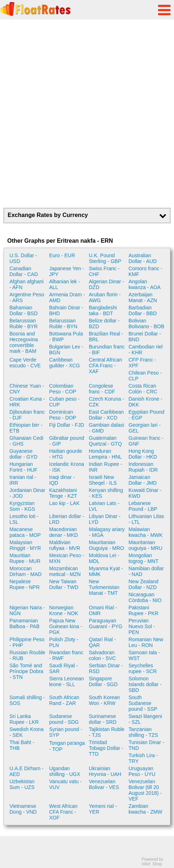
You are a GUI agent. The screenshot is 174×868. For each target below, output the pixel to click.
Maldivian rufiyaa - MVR (65, 545)
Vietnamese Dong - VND (23, 809)
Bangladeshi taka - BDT (103, 310)
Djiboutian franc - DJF (27, 415)
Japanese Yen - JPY (67, 271)
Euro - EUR (62, 255)
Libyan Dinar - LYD (105, 519)
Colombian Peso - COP (63, 389)
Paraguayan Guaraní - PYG (106, 623)
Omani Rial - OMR (103, 610)
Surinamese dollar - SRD (103, 719)
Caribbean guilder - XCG (65, 363)
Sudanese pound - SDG (64, 719)
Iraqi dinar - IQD (62, 480)
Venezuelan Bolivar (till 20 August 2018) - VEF (145, 790)
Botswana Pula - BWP (66, 337)
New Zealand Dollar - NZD (144, 584)
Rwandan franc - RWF (66, 655)
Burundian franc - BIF (107, 350)
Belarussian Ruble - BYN (63, 324)
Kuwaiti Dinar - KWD (145, 493)
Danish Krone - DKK (146, 402)
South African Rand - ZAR (64, 700)
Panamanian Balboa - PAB (24, 623)
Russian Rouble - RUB (27, 655)
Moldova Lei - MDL (104, 558)
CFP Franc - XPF (142, 363)
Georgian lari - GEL (145, 428)
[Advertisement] (87, 114)
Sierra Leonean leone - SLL (67, 681)
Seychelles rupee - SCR (143, 668)
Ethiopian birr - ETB (26, 428)
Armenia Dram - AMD (67, 297)
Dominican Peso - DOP (63, 415)
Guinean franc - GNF (146, 441)
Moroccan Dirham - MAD (26, 571)
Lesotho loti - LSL (24, 519)
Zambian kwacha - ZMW (146, 809)
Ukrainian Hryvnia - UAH (105, 771)
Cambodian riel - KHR (146, 350)
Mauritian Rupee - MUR (25, 558)
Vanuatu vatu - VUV (66, 784)
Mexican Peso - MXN (67, 558)
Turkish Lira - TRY (143, 758)
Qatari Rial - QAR (102, 642)
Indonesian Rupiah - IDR (143, 467)
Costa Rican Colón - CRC (143, 389)
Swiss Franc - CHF (104, 271)
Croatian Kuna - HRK (27, 402)
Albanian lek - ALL (65, 284)
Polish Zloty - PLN (64, 642)
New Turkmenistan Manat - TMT (104, 587)
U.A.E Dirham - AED (26, 771)
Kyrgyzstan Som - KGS (22, 506)
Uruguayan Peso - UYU (142, 771)
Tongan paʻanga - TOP (67, 746)
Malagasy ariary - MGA (107, 532)
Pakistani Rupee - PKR (144, 610)
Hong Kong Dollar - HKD (143, 454)
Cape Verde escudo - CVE (25, 363)
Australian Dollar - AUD (143, 258)
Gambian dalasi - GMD (106, 428)
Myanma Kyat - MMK (106, 571)
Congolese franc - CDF (102, 389)
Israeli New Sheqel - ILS (103, 480)
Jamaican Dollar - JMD (143, 480)
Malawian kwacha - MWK (146, 532)
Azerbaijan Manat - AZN (143, 297)
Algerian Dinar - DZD (106, 284)
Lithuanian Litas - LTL (146, 519)
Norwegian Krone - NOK (64, 610)
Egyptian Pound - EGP (147, 415)
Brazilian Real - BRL (106, 337)
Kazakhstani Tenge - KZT (63, 493)
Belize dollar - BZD (104, 324)
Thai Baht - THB (22, 745)
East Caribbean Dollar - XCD (106, 415)
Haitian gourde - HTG (66, 454)
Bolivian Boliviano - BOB (147, 324)
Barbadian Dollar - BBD (143, 310)
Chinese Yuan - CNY (27, 389)
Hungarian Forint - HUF (23, 467)
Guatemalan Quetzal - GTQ (105, 441)
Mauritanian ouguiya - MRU (146, 545)
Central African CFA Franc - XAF (105, 366)
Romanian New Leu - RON (146, 642)
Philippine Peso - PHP (27, 642)
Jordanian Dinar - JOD (27, 493)
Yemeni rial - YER (103, 809)
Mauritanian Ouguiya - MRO (106, 545)
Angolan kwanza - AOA (145, 284)
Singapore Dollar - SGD (103, 681)
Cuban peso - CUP (65, 402)
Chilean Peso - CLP (145, 376)
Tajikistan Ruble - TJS (107, 732)
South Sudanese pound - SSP (143, 703)
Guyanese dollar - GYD (23, 454)
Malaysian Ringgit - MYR (25, 545)
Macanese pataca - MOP (25, 532)
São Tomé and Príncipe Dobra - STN (26, 671)
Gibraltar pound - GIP (67, 441)
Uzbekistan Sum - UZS (22, 784)
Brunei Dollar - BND (145, 337)
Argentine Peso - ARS (27, 297)
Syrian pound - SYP (66, 732)
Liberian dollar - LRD (67, 519)
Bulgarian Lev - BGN (66, 350)
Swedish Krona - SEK (26, 732)
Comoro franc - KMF (146, 271)
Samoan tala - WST (144, 655)
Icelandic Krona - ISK (67, 467)
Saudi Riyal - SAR (64, 668)
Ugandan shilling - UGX (65, 771)
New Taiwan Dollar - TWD (64, 584)
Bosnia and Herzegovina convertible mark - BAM (24, 342)
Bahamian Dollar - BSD (24, 310)
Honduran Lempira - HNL (105, 454)
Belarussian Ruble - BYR (24, 324)
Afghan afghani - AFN (26, 284)
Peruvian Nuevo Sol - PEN (142, 626)
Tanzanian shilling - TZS (143, 732)
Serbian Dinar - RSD (106, 668)
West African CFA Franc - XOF (63, 812)
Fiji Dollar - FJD (67, 425)
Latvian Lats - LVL (104, 506)
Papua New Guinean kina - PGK (66, 626)
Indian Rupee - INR (105, 467)
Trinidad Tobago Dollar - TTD (106, 748)
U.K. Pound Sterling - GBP (105, 258)
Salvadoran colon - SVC (102, 655)
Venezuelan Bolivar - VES (104, 784)
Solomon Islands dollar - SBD (145, 684)
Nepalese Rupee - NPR (24, 584)
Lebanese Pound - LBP (143, 506)
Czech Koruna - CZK (106, 402)
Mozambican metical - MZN (65, 571)
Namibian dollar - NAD (146, 571)
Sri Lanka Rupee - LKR (24, 719)
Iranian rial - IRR (23, 480)
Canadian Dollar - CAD (24, 271)
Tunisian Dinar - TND (146, 745)
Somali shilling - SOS (27, 700)
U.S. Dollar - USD (23, 258)
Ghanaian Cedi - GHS (26, 441)
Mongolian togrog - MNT (144, 558)
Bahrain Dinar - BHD (66, 310)
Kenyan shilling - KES (106, 493)
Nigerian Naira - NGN (27, 610)
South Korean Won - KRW (104, 700)
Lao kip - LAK (65, 503)
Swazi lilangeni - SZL (146, 719)
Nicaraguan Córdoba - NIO (145, 597)
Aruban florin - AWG (105, 297)
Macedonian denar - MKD (64, 532)
